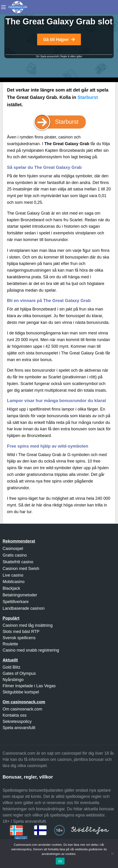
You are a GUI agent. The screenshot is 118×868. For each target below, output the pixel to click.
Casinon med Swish (21, 569)
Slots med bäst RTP (21, 632)
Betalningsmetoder (20, 595)
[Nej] (112, 854)
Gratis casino (15, 555)
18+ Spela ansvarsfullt (47, 56)
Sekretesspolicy (17, 721)
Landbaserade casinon (24, 608)
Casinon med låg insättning (28, 625)
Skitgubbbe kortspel (21, 692)
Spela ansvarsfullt (19, 728)
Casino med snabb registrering (31, 650)
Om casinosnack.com (22, 709)
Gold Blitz (11, 667)
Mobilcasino (13, 582)
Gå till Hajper (59, 40)
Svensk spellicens (19, 638)
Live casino (13, 575)
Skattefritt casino (18, 562)
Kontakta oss (15, 715)
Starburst (88, 97)
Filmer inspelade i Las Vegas (29, 686)
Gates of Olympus (19, 673)
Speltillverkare (16, 602)
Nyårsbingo (13, 680)
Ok (60, 861)
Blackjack (11, 588)
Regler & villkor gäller (71, 56)
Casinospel (13, 549)
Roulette (10, 644)
